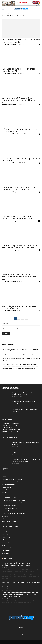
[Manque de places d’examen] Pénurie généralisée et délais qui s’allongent (20, 247)
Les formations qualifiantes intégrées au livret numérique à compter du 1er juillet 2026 (21, 350)
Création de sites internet (10, 431)
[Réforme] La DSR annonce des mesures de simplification (21, 130)
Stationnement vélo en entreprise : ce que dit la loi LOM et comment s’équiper (21, 360)
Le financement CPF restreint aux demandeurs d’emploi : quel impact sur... (19, 100)
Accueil (4, 13)
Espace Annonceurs (7, 490)
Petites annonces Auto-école (11, 429)
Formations (5, 492)
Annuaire (4, 477)
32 (39, 221)
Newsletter (5, 516)
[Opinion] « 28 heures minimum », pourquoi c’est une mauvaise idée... (19, 218)
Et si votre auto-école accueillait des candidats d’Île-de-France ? (19, 188)
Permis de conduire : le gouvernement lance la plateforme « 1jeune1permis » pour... (26, 452)
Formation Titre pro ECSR (11, 506)
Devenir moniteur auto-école (10, 482)
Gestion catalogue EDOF (9, 521)
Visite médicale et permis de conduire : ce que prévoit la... (20, 307)
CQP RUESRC (7, 495)
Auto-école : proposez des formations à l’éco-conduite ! (17, 355)
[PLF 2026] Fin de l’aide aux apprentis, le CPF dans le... (21, 159)
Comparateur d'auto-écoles (11, 424)
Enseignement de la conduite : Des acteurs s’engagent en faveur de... (25, 394)
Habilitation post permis (10, 508)
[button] (3, 9)
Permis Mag (8, 558)
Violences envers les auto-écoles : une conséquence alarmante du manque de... (20, 277)
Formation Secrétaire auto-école (13, 503)
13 (39, 250)
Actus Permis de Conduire (10, 426)
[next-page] (26, 318)
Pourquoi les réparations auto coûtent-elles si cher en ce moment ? (21, 365)
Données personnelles (8, 484)
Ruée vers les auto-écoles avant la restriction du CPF (18, 70)
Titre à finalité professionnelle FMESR (14, 514)
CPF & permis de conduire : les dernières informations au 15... (21, 41)
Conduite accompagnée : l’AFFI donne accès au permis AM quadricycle (26, 460)
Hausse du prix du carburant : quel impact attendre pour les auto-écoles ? (18, 369)
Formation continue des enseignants (14, 500)
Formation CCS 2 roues (10, 498)
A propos (4, 474)
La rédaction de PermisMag (9, 44)
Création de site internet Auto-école (12, 479)
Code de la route (7, 427)
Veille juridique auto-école (9, 519)
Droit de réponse (7, 487)
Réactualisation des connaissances (14, 511)
